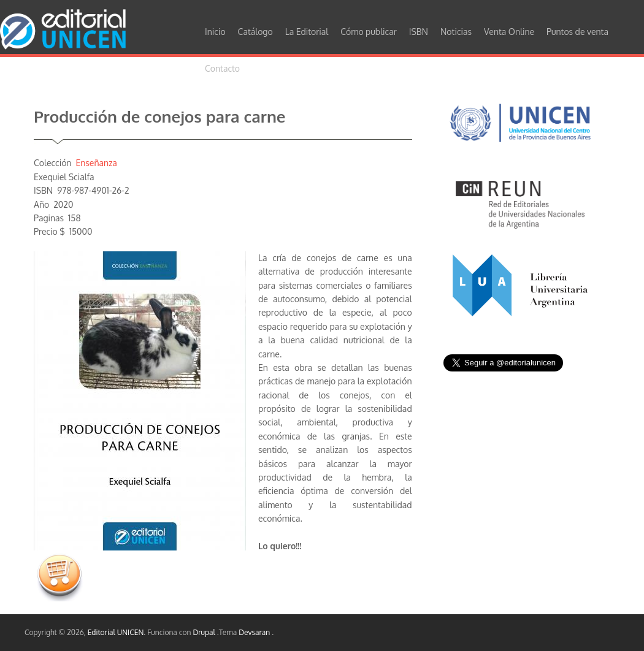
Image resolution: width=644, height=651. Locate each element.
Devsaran (255, 632)
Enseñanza (96, 163)
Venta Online (509, 32)
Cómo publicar (369, 32)
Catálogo (255, 32)
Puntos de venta (577, 32)
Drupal (205, 632)
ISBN (419, 32)
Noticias (456, 32)
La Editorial (307, 32)
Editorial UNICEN (116, 632)
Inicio (215, 32)
